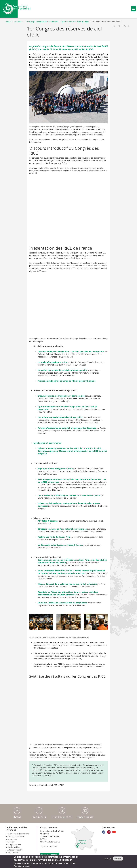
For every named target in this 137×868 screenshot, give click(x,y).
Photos (17, 817)
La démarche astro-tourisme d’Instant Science (60, 545)
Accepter (108, 858)
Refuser (118, 858)
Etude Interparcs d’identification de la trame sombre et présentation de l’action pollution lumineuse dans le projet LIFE (71, 572)
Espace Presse (85, 817)
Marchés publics (14, 847)
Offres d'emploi (14, 853)
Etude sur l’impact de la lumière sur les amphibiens (63, 603)
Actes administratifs (15, 850)
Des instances (13, 839)
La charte (11, 842)
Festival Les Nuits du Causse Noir (54, 537)
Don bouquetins (62, 817)
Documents (39, 817)
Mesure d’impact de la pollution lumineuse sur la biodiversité (67, 584)
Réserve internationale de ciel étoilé (75, 22)
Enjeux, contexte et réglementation (55, 469)
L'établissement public (16, 837)
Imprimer (114, 26)
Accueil (9, 22)
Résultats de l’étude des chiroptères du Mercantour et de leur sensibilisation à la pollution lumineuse (68, 593)
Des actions (19, 22)
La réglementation (14, 845)
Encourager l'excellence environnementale (42, 22)
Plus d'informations (22, 866)
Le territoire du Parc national (18, 834)
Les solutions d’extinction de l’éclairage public (60, 417)
